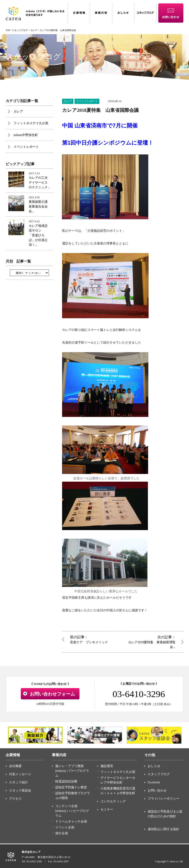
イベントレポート (87, 101)
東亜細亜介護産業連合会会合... (38, 207)
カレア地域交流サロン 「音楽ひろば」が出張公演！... (38, 235)
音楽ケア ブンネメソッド (95, 639)
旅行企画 (62, 833)
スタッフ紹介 (19, 782)
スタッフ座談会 (20, 790)
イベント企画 (65, 827)
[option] (35, 735)
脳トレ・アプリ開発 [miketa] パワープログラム (72, 771)
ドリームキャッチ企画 (71, 821)
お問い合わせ (157, 790)
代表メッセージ (20, 774)
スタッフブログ (159, 774)
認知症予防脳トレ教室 (71, 787)
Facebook (154, 782)
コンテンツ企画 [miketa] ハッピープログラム (72, 811)
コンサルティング (113, 801)
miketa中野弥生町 (26, 135)
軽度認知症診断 (66, 781)
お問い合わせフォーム (52, 694)
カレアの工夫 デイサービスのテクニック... (40, 183)
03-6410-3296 (139, 694)
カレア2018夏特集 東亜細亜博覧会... (150, 642)
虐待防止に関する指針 (163, 829)
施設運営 (107, 766)
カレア (68, 101)
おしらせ (154, 766)
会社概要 (15, 766)
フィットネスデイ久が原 (31, 123)
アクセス (15, 799)
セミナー (107, 809)
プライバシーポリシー (163, 799)
